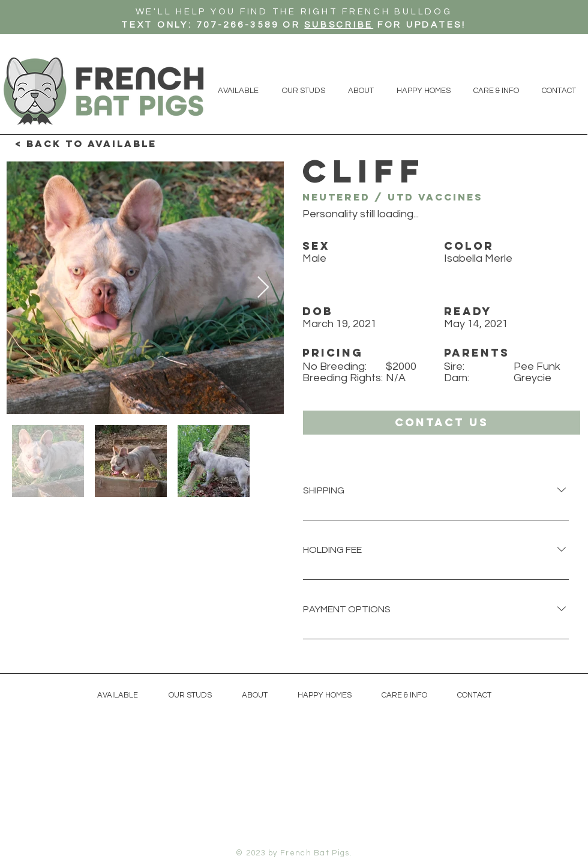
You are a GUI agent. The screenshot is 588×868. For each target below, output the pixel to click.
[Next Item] (263, 288)
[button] (442, 423)
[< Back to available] (86, 144)
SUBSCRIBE (339, 25)
